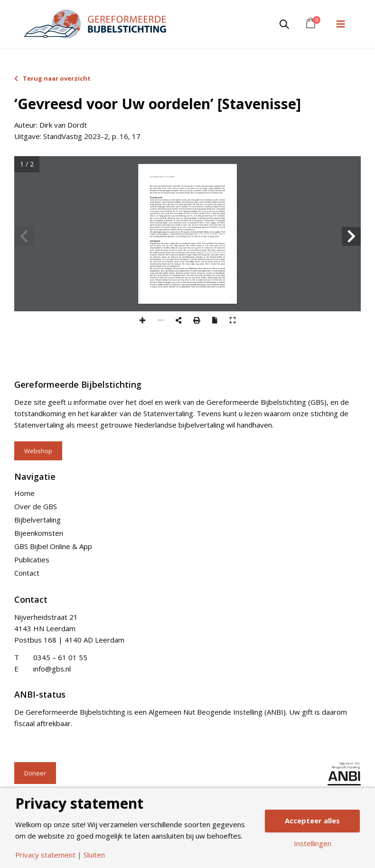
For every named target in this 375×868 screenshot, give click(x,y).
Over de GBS (36, 506)
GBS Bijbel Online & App (53, 546)
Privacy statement (45, 855)
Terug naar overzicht (52, 78)
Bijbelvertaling (37, 520)
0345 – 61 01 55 (60, 657)
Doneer (35, 773)
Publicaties (32, 560)
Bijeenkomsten (39, 533)
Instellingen (313, 844)
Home (24, 493)
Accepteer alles (312, 821)
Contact (27, 573)
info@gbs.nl (52, 669)
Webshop (38, 451)
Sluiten (94, 855)
